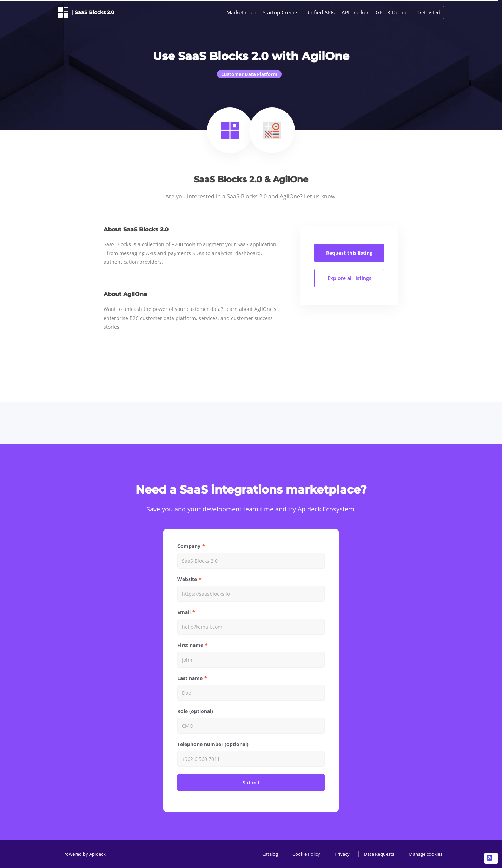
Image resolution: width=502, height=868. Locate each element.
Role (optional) (195, 711)
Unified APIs (320, 12)
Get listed (429, 12)
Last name (190, 678)
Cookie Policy (306, 854)
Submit (251, 782)
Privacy (342, 854)
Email (184, 612)
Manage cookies (425, 854)
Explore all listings (349, 278)
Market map (241, 12)
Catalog (270, 854)
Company (189, 546)
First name (190, 645)
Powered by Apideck (84, 854)
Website (187, 579)
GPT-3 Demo (391, 12)
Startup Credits (280, 12)
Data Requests (379, 854)
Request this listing (349, 253)
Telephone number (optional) (213, 744)
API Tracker (355, 12)
